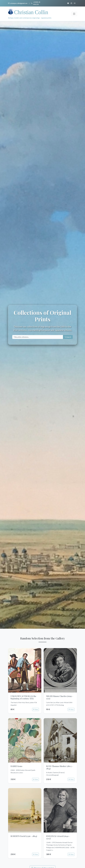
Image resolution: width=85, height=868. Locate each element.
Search (68, 337)
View (35, 709)
